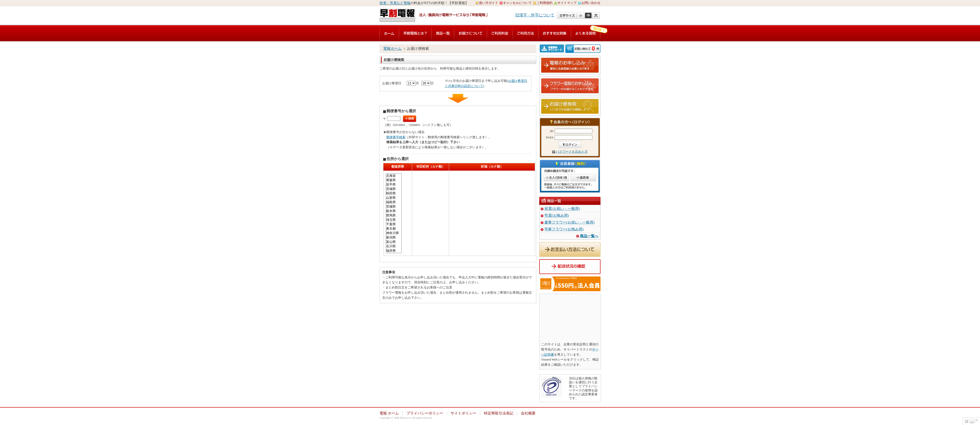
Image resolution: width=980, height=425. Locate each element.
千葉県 (394, 224)
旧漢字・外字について (535, 15)
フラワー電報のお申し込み (570, 86)
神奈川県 (394, 233)
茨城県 (394, 207)
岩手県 (394, 185)
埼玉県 (394, 220)
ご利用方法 (526, 33)
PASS (550, 137)
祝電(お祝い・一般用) (562, 209)
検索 (410, 119)
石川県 (394, 246)
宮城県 (394, 189)
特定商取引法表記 (499, 413)
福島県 (394, 202)
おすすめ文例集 (555, 33)
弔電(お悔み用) (557, 215)
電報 (389, 33)
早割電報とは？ (415, 33)
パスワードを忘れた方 (572, 152)
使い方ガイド (489, 3)
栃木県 (394, 211)
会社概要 (528, 413)
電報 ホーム (389, 413)
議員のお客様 (583, 178)
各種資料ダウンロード (552, 48)
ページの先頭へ (971, 421)
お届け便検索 (570, 107)
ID (552, 131)
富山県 (394, 242)
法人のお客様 (556, 178)
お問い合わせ (591, 3)
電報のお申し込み (570, 65)
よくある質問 (586, 33)
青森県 (394, 180)
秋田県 (394, 193)
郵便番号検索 (396, 137)
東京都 (394, 229)
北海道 (394, 176)
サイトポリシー (463, 413)
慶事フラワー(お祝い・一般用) (570, 222)
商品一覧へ (589, 236)
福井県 (394, 251)
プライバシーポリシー (425, 413)
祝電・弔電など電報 (395, 3)
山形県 (394, 198)
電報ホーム (392, 49)
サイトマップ (567, 3)
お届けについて (471, 33)
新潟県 (394, 237)
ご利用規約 (545, 3)
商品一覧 (443, 33)
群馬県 (394, 215)
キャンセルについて (517, 3)
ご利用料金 (500, 33)
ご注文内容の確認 (583, 49)
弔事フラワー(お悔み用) (564, 229)
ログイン (570, 145)
